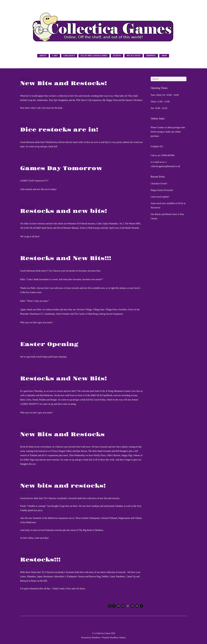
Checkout (69, 56)
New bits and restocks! (63, 486)
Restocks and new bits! (64, 211)
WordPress (96, 638)
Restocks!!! (40, 560)
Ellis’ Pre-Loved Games (94, 56)
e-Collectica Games (102, 633)
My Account (134, 56)
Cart (55, 56)
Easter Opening (49, 344)
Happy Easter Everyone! (162, 190)
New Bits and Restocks (62, 435)
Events (117, 56)
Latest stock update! (160, 197)
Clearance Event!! (159, 183)
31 (123, 606)
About (43, 56)
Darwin (23, 90)
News (32, 90)
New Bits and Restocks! (63, 83)
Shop (164, 56)
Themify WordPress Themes (114, 638)
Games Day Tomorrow (61, 168)
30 (118, 606)
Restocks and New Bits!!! (66, 258)
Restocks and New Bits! (63, 379)
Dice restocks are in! (59, 130)
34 (137, 606)
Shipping (151, 56)
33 (132, 606)
